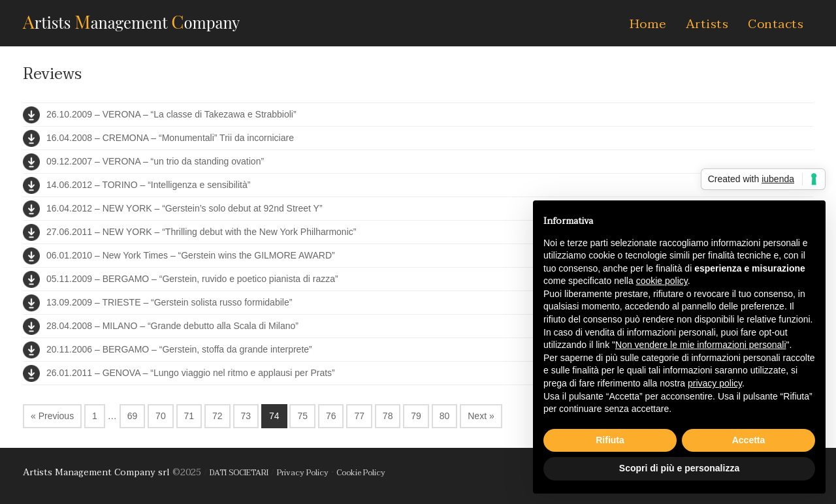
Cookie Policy (361, 473)
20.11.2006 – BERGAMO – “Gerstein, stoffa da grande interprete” (179, 349)
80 (445, 416)
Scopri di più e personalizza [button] (679, 468)
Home (648, 24)
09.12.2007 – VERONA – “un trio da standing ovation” (155, 161)
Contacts (776, 24)
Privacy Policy (303, 473)
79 (416, 416)
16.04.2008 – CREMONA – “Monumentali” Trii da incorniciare (170, 138)
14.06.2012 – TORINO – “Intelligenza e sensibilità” (148, 185)
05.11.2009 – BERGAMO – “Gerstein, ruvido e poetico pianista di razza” (192, 279)
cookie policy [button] (662, 281)
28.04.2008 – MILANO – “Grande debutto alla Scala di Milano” (172, 326)
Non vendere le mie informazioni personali (700, 345)
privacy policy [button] (715, 383)
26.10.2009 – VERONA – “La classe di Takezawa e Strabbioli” (171, 114)
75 (302, 416)
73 (246, 416)
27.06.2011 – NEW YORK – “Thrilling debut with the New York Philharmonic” (201, 232)
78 (388, 416)
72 (217, 416)
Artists (707, 24)
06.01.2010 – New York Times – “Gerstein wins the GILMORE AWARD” (191, 255)
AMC (131, 21)
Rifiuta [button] (610, 440)
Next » (481, 416)
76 (331, 416)
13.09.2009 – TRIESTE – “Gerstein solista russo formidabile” (169, 302)
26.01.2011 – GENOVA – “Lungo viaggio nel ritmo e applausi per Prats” (191, 373)
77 (359, 416)
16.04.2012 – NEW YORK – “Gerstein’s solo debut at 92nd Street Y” (185, 208)
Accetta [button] (749, 440)
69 (133, 416)
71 (189, 416)
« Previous (52, 416)
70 (161, 416)
